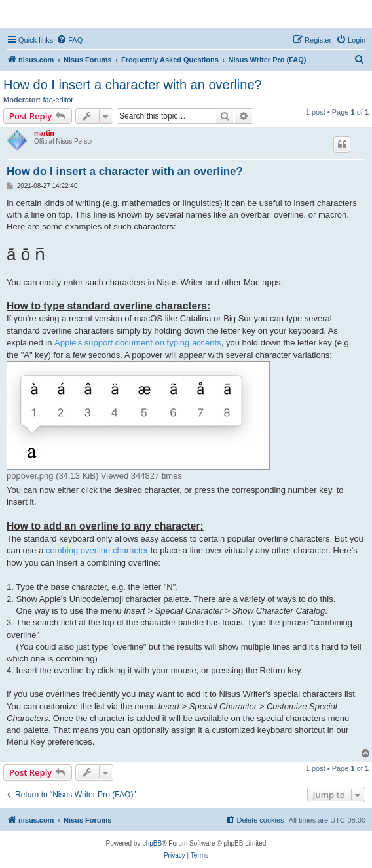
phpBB (152, 843)
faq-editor (58, 100)
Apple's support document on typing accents (138, 343)
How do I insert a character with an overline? (133, 85)
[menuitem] (69, 40)
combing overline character (97, 550)
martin (44, 133)
